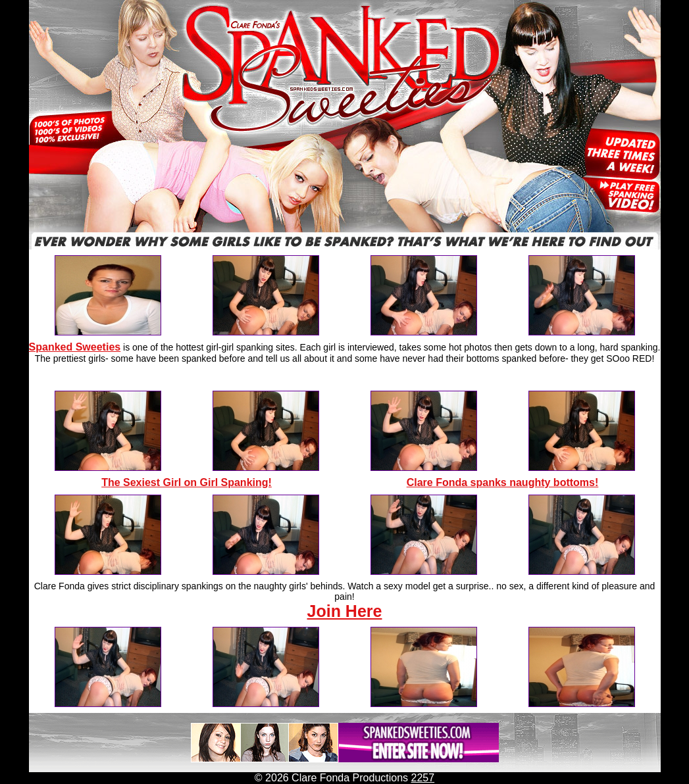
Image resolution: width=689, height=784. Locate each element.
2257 (423, 778)
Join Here (345, 611)
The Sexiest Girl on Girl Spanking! (187, 482)
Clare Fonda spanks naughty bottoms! (503, 482)
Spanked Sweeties (75, 347)
